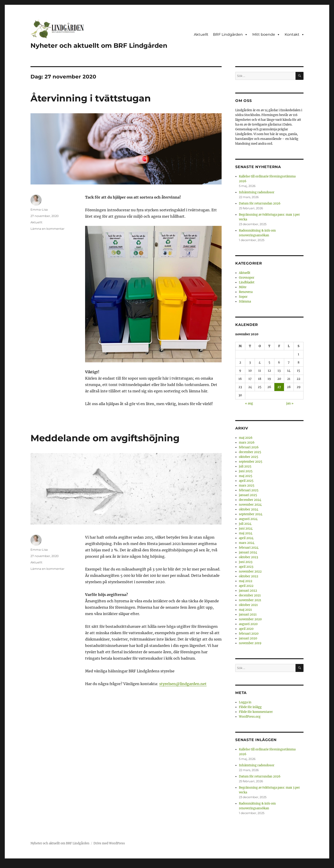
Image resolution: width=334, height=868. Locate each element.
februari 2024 (249, 548)
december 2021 (250, 595)
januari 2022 (248, 591)
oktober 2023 (248, 557)
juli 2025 (245, 466)
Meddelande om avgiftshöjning (105, 438)
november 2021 (250, 600)
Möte (243, 287)
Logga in (245, 702)
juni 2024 (246, 529)
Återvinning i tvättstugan (91, 98)
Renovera (246, 292)
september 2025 (251, 462)
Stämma (245, 302)
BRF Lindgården (230, 35)
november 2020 (250, 619)
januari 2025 (248, 495)
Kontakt (295, 35)
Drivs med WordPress (109, 843)
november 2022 (250, 572)
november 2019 (250, 643)
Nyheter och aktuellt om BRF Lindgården (99, 45)
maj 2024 (246, 533)
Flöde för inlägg (250, 707)
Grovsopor (247, 278)
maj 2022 (246, 581)
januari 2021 (248, 614)
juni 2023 (246, 562)
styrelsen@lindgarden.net (183, 684)
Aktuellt (201, 34)
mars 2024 (247, 543)
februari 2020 (249, 634)
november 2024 (250, 505)
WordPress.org (250, 717)
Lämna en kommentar (47, 229)
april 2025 (246, 481)
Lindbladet (247, 282)
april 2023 (246, 567)
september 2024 (251, 514)
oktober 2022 (249, 576)
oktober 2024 (249, 509)
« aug (249, 403)
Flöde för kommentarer (256, 712)
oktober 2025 (249, 457)
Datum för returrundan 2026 (260, 203)
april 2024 (246, 538)
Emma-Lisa (39, 209)
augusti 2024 (248, 519)
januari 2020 (248, 638)
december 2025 (250, 452)
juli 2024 (245, 524)
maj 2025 (246, 476)
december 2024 (250, 500)
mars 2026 (247, 443)
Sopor (243, 297)
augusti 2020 (248, 624)
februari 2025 (249, 490)
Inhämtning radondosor (257, 192)
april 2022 (246, 586)
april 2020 (246, 629)
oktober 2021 (248, 605)
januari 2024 (248, 552)
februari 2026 (249, 447)
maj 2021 (245, 610)
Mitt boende (266, 35)
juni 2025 (246, 471)
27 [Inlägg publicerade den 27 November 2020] (279, 387)
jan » (290, 403)
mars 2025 (247, 486)
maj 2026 (246, 438)
